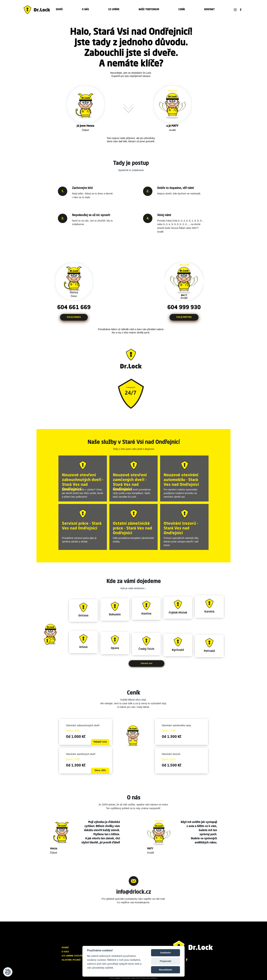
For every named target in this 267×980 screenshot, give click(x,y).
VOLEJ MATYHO (194, 317)
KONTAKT (209, 10)
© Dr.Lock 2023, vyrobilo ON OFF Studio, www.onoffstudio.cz (139, 978)
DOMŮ (59, 10)
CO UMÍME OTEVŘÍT (73, 956)
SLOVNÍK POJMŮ (71, 960)
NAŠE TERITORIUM (149, 10)
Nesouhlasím (165, 970)
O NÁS (85, 10)
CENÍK (182, 10)
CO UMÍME (114, 10)
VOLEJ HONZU (64, 317)
